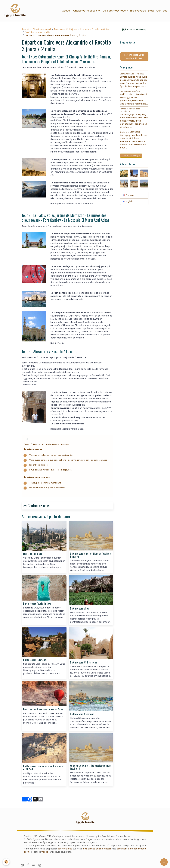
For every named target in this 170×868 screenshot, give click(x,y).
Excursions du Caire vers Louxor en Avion (43, 710)
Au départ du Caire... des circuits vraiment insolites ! (91, 768)
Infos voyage (138, 11)
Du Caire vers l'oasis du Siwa (37, 605)
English (128, 204)
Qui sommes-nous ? (115, 11)
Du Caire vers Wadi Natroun (84, 663)
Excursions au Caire (33, 555)
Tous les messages (131, 157)
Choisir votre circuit (86, 11)
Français (129, 198)
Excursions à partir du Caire (95, 30)
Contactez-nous (36, 507)
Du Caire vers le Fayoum (35, 661)
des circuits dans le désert (97, 850)
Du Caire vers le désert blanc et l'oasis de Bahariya (90, 556)
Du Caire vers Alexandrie (38, 33)
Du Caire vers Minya (80, 609)
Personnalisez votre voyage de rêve (134, 58)
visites (45, 853)
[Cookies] (6, 862)
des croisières (65, 850)
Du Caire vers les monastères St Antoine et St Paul (43, 769)
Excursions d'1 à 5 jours (66, 30)
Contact (161, 11)
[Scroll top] (164, 862)
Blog (151, 11)
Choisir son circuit (42, 30)
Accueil (67, 11)
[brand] (16, 11)
